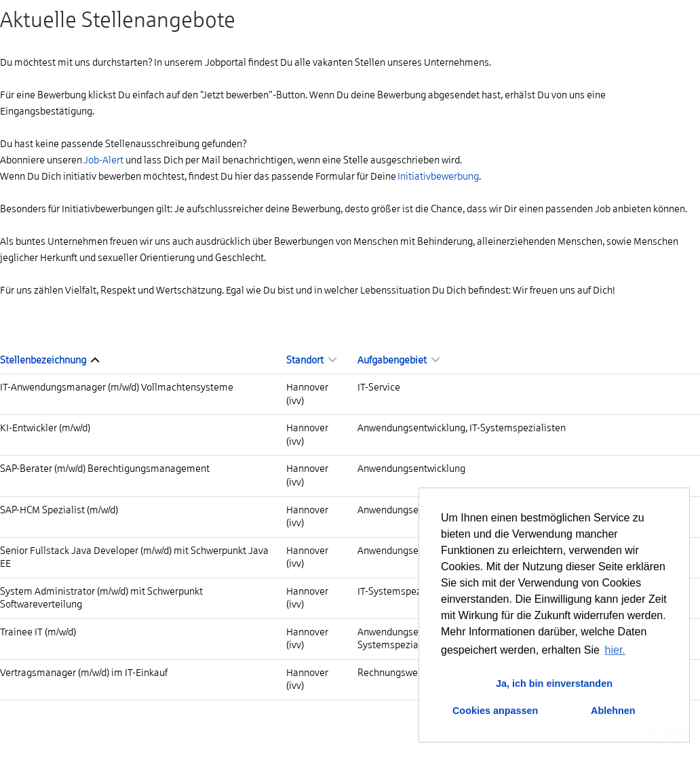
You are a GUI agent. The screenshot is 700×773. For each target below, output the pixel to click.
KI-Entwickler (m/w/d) (45, 428)
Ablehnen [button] (613, 711)
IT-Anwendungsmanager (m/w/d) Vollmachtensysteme (117, 387)
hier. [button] (615, 650)
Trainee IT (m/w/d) (38, 632)
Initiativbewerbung (438, 176)
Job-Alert (103, 160)
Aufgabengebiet (398, 360)
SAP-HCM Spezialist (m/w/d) (59, 510)
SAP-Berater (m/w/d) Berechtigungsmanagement (105, 469)
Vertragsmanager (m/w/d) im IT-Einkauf (84, 673)
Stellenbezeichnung (50, 360)
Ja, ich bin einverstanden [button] (554, 683)
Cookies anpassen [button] (495, 711)
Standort (311, 360)
